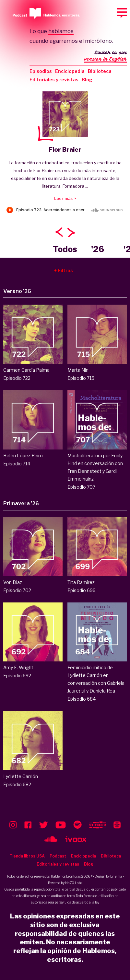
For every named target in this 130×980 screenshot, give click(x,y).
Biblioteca (100, 71)
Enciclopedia (70, 71)
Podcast (58, 856)
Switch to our (106, 56)
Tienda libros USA (27, 856)
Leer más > (65, 198)
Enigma (116, 876)
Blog (87, 80)
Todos (65, 249)
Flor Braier (65, 150)
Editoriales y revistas (54, 80)
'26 (98, 249)
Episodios (41, 71)
